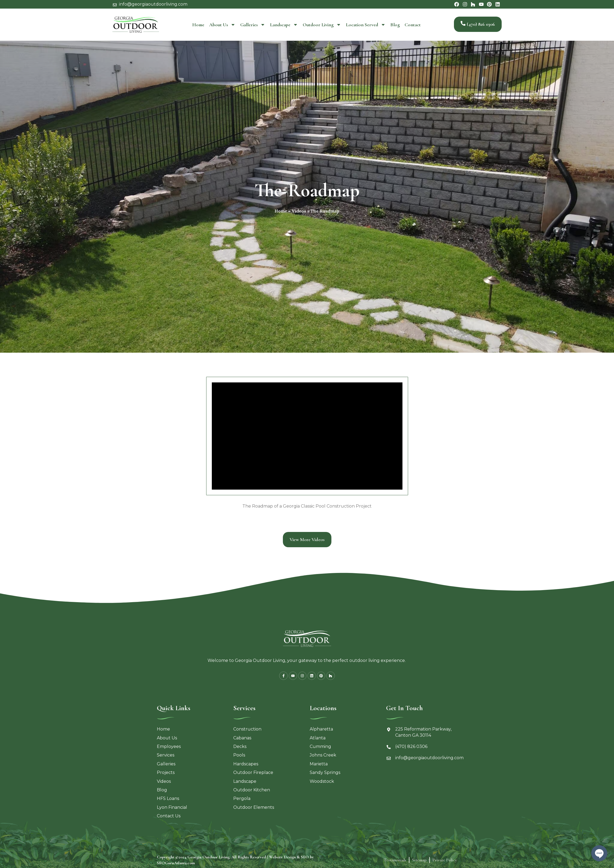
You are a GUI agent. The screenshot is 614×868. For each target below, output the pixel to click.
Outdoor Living (322, 25)
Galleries (253, 25)
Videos (299, 211)
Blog (395, 25)
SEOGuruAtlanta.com (176, 865)
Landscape (284, 25)
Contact (413, 25)
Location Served (366, 25)
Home (198, 25)
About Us (222, 25)
